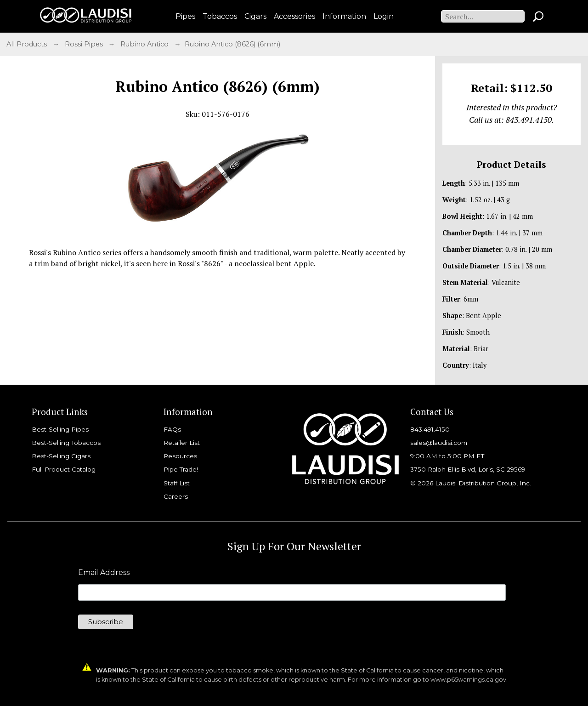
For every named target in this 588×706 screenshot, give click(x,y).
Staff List (177, 483)
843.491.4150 (430, 429)
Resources (180, 456)
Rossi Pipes (85, 44)
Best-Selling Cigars (61, 456)
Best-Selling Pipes (60, 429)
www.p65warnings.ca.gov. (469, 680)
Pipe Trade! (181, 469)
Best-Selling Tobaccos (66, 443)
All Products (28, 44)
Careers (176, 496)
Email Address (104, 573)
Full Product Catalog (64, 469)
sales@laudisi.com (439, 443)
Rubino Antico (145, 44)
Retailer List (182, 443)
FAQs (172, 429)
